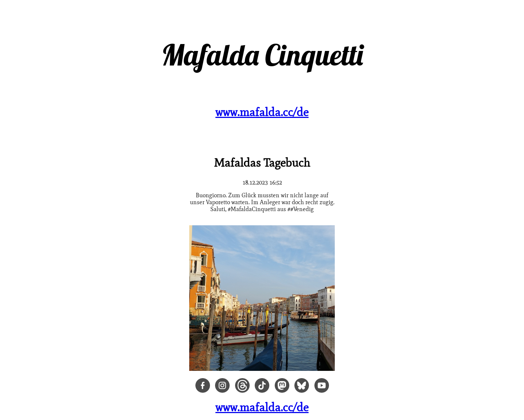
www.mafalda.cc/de (262, 112)
